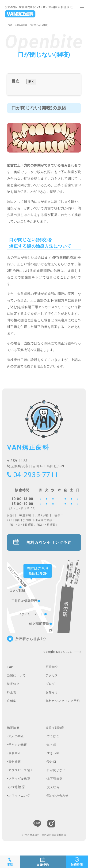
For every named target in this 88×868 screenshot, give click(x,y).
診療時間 (77, 864)
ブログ (51, 687)
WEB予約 (43, 864)
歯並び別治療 (56, 731)
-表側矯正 (15, 757)
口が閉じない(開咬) (42, 25)
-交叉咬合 (54, 791)
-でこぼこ (54, 740)
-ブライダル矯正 (21, 782)
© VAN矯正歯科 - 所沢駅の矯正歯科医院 (44, 838)
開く (31, 81)
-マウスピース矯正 (22, 774)
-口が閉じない (57, 774)
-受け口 (52, 765)
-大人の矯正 (17, 740)
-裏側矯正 (15, 765)
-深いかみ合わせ (59, 799)
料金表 (12, 696)
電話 (10, 864)
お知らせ (53, 696)
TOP (10, 25)
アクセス (53, 679)
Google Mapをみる (55, 655)
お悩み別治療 (22, 25)
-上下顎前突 (55, 782)
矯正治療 (14, 731)
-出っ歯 (52, 748)
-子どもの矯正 (19, 748)
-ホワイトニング (21, 799)
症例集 (12, 704)
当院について (18, 679)
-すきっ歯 (54, 757)
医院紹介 (53, 670)
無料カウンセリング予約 (50, 545)
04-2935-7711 (39, 475)
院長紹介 (14, 687)
